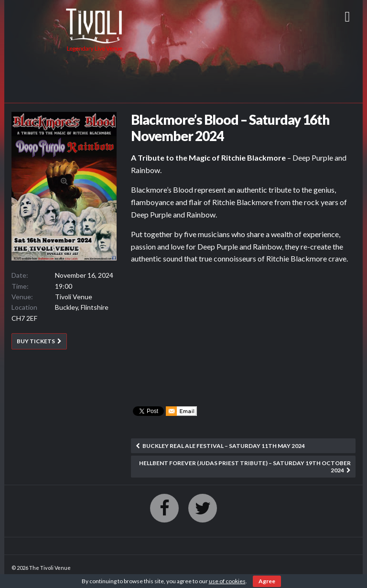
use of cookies (227, 581)
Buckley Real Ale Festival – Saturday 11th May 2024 (224, 446)
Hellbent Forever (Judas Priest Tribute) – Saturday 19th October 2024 (245, 466)
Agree (267, 581)
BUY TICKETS (36, 341)
